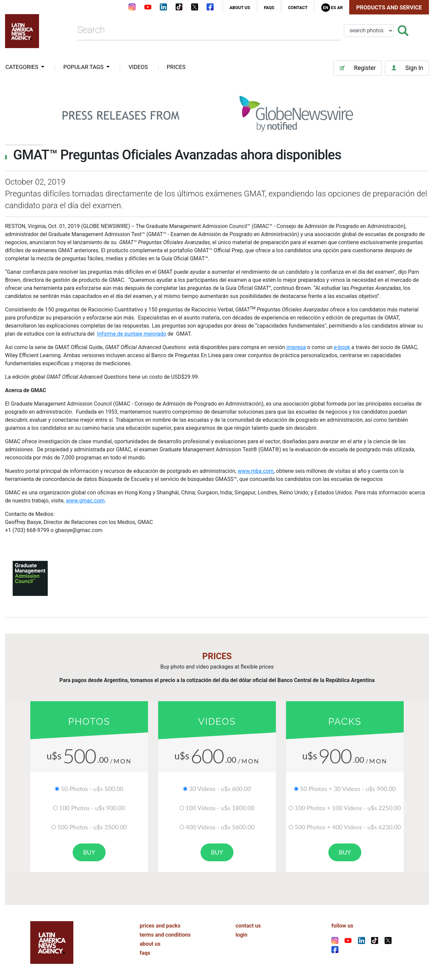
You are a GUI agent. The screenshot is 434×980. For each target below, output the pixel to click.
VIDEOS (138, 67)
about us (240, 8)
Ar (340, 8)
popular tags (84, 67)
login (241, 935)
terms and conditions (165, 935)
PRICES (176, 67)
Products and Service (389, 7)
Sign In (407, 68)
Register (357, 68)
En (325, 8)
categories (23, 67)
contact (298, 8)
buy (89, 852)
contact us (248, 926)
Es (334, 8)
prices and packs (160, 926)
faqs (269, 8)
